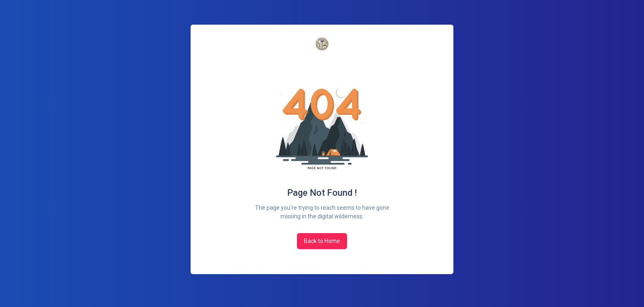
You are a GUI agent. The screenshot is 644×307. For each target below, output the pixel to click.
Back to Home (322, 241)
